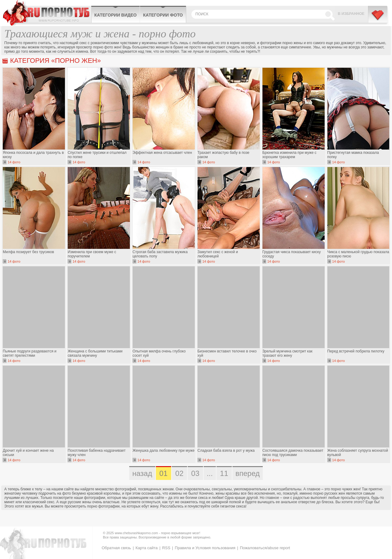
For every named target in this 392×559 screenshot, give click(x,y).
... (210, 473)
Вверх (380, 525)
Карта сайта (146, 548)
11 (224, 473)
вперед (248, 473)
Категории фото (163, 15)
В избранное (351, 14)
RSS (166, 548)
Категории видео (115, 15)
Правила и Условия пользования (205, 548)
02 (179, 473)
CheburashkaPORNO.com (47, 13)
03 (195, 473)
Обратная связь (116, 548)
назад (142, 473)
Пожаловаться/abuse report (265, 548)
